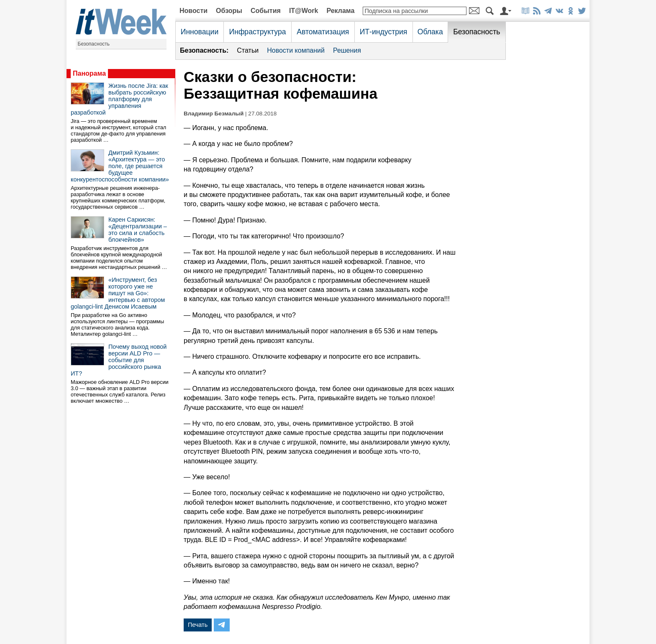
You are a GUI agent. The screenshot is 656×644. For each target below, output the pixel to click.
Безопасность (94, 44)
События (266, 11)
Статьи (248, 50)
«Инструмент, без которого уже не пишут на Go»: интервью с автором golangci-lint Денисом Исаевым (118, 293)
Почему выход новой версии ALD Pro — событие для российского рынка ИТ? (119, 360)
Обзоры (229, 11)
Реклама (340, 11)
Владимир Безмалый (214, 114)
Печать (198, 625)
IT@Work (304, 11)
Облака (430, 32)
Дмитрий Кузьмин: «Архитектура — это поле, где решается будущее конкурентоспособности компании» (120, 166)
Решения (347, 50)
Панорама (89, 73)
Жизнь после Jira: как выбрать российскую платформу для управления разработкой (119, 99)
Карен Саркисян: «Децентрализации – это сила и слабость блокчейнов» (138, 230)
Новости (193, 11)
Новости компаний (296, 50)
